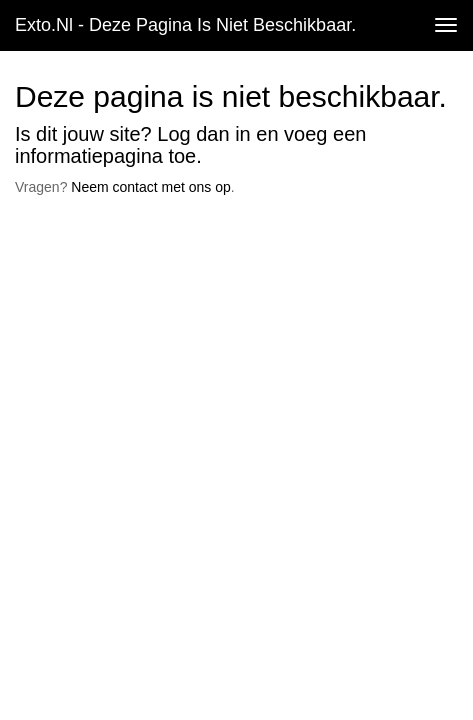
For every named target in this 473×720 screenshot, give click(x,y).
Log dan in (203, 134)
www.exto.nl (192, 245)
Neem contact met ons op (151, 187)
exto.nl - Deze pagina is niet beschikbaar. (185, 25)
